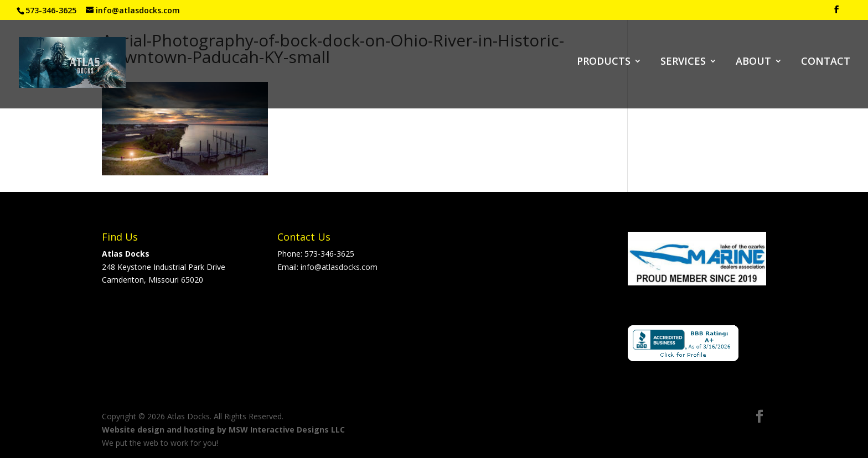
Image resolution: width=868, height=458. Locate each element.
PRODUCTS (604, 62)
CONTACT (826, 62)
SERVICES (683, 62)
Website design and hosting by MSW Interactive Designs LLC (223, 430)
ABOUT (753, 62)
